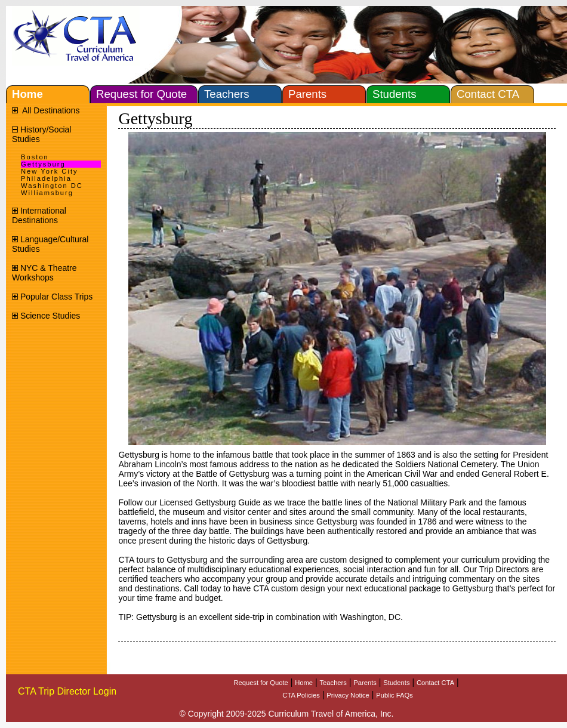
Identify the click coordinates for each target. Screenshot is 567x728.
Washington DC (52, 186)
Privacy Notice (348, 695)
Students (396, 683)
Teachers (333, 683)
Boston (35, 157)
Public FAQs (395, 695)
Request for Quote (261, 683)
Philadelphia (46, 178)
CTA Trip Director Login (67, 691)
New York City (50, 171)
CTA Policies (301, 695)
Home (304, 683)
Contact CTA (435, 683)
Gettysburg (43, 164)
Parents (365, 683)
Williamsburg (47, 193)
